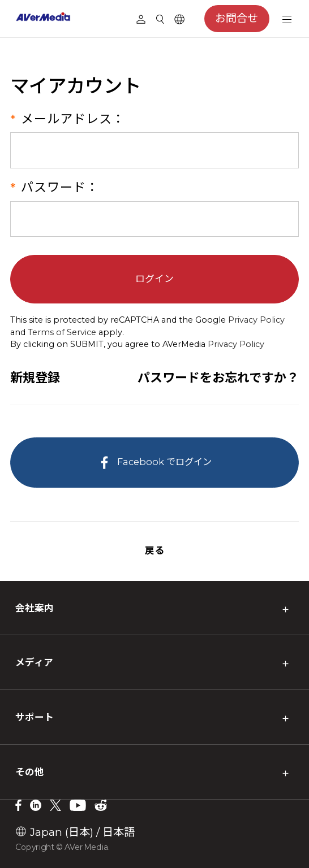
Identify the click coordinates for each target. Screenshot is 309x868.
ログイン (154, 279)
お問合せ (237, 18)
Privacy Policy (256, 320)
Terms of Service (62, 332)
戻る (154, 550)
